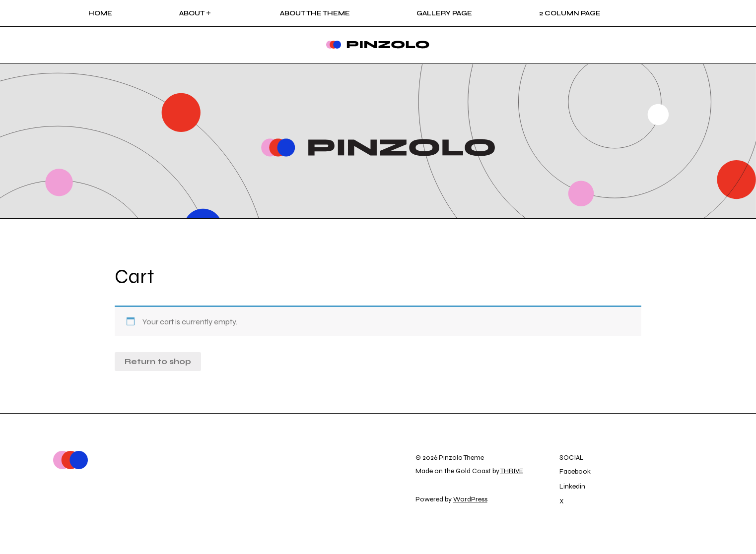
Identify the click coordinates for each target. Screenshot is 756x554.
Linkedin (572, 486)
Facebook (575, 471)
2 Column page (570, 13)
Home (100, 13)
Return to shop (158, 361)
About (196, 13)
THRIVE (512, 471)
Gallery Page (444, 13)
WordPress (470, 499)
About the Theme (315, 13)
